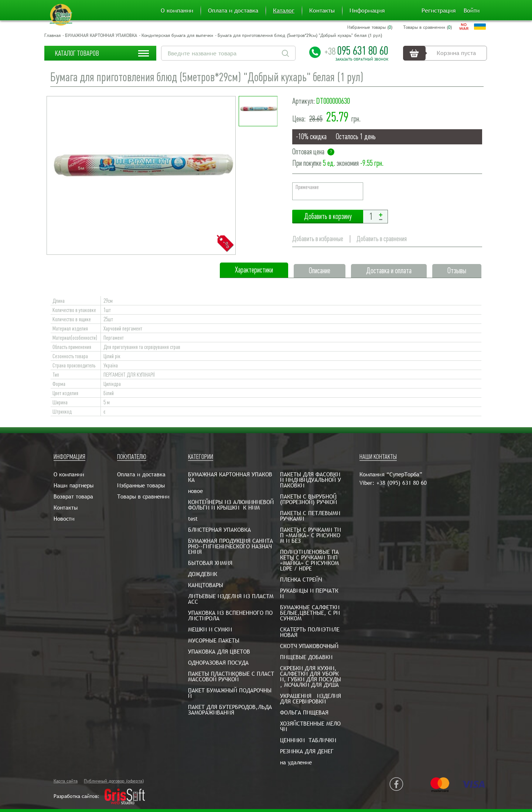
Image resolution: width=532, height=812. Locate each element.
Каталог (284, 11)
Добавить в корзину (328, 217)
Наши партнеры (74, 485)
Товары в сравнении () (427, 27)
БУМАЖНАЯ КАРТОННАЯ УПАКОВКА (101, 35)
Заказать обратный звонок (362, 59)
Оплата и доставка (233, 11)
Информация (367, 11)
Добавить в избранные (318, 239)
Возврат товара (73, 496)
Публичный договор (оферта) (114, 781)
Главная (52, 35)
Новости (64, 519)
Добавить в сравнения (382, 239)
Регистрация (439, 11)
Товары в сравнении (143, 496)
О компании (177, 11)
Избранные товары (141, 485)
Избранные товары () (370, 27)
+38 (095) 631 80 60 (402, 483)
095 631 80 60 (356, 51)
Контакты (322, 11)
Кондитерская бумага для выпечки (177, 35)
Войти (472, 11)
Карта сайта (66, 781)
